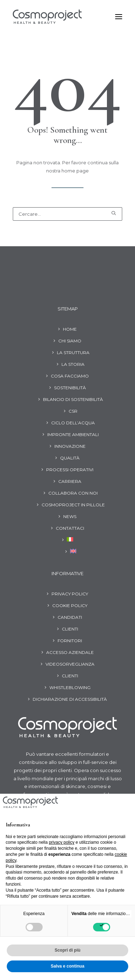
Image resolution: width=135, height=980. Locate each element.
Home (70, 329)
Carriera (70, 481)
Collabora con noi (73, 493)
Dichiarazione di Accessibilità (70, 699)
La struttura (73, 353)
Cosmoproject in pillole (73, 505)
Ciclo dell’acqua (73, 423)
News (70, 516)
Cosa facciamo (70, 376)
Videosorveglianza (70, 664)
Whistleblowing (70, 687)
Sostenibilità (70, 388)
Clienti (70, 629)
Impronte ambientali (73, 434)
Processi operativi (70, 470)
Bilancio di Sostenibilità (73, 399)
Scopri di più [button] (68, 950)
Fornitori (70, 641)
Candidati (70, 617)
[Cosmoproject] (47, 17)
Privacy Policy (70, 594)
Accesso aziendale (70, 652)
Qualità (70, 458)
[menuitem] (68, 541)
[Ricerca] (67, 214)
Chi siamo (70, 341)
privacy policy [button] (61, 842)
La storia (73, 364)
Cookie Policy (70, 605)
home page (75, 171)
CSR (73, 411)
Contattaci (70, 528)
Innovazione (70, 446)
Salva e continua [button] (68, 966)
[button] (119, 17)
